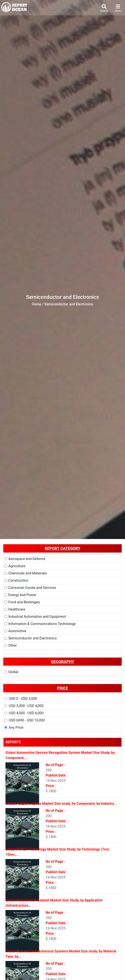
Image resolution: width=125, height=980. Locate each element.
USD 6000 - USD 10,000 (27, 720)
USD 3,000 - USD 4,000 (26, 706)
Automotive (17, 631)
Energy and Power (22, 595)
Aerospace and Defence (27, 559)
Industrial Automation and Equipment (37, 617)
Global (13, 672)
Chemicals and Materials (28, 573)
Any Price (16, 727)
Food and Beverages (24, 602)
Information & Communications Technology (42, 624)
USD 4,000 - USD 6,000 (26, 713)
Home (37, 304)
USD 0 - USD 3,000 (23, 699)
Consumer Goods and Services (32, 588)
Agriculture (17, 566)
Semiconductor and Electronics (32, 638)
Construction (18, 580)
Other (13, 645)
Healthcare (17, 609)
